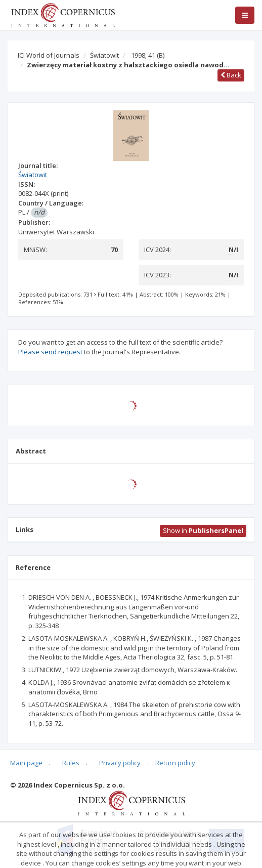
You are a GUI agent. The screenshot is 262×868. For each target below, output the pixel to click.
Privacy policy (120, 763)
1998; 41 (148, 55)
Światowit (104, 55)
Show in (203, 530)
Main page (26, 763)
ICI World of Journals (49, 55)
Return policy (175, 763)
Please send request (50, 352)
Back (231, 75)
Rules (71, 763)
